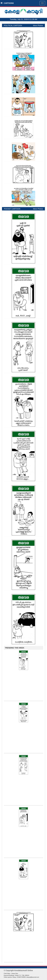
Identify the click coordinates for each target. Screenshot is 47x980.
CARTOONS (7, 3)
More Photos (38, 26)
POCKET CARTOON (12, 209)
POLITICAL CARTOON (13, 26)
